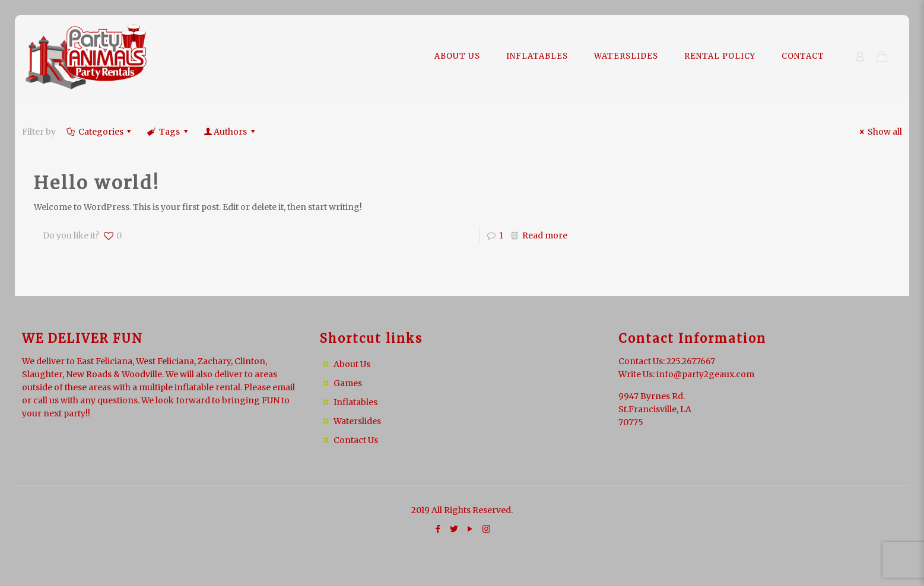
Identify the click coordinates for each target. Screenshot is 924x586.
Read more (545, 235)
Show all (879, 132)
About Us (352, 364)
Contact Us (356, 440)
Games (348, 383)
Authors (230, 132)
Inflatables (355, 402)
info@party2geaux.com (705, 374)
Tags (168, 132)
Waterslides (357, 421)
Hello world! (97, 183)
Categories (100, 132)
